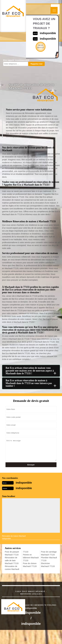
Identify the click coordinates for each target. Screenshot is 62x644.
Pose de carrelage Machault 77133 (49, 553)
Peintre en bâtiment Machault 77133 (31, 558)
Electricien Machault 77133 (48, 565)
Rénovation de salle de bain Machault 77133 (12, 560)
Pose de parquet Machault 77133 (12, 553)
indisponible (48, 33)
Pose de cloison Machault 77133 (30, 565)
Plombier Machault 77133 (49, 559)
